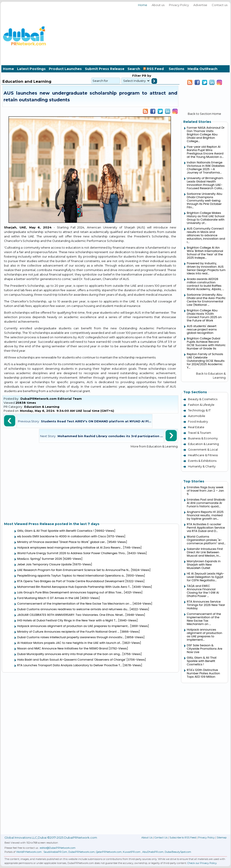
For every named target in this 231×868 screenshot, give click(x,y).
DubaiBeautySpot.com (178, 852)
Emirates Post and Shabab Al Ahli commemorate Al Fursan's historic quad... (206, 503)
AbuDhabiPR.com (153, 852)
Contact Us (161, 838)
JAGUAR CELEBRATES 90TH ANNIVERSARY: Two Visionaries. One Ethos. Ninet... (71, 615)
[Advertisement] (201, 35)
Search (134, 69)
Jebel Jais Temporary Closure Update (44, 564)
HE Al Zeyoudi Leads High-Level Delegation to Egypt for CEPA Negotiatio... (206, 577)
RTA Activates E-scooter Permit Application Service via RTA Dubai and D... (206, 528)
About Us (147, 838)
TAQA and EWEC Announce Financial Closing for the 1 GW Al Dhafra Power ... (203, 591)
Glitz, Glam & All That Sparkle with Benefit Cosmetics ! (56, 531)
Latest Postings (31, 69)
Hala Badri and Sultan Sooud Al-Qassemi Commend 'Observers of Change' (71, 660)
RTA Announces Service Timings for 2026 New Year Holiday (206, 605)
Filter (137, 76)
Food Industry (198, 421)
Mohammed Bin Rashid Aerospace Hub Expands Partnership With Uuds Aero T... (74, 587)
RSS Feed (154, 69)
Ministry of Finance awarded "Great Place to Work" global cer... (62, 542)
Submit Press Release (105, 69)
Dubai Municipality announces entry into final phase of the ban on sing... (69, 654)
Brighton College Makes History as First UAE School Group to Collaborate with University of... (206, 218)
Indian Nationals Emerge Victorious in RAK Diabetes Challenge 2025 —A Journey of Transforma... (206, 167)
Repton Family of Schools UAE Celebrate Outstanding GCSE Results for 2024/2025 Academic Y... (206, 361)
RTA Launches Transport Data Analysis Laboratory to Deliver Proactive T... (70, 665)
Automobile (197, 416)
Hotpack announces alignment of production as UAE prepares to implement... (73, 626)
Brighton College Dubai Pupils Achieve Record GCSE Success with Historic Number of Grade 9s (206, 343)
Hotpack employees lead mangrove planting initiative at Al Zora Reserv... (70, 548)
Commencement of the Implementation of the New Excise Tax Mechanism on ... (75, 604)
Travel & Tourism (200, 433)
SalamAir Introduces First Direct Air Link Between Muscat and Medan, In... (205, 552)
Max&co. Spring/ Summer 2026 (40, 559)
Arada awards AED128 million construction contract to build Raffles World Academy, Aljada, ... (205, 284)
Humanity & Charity (202, 466)
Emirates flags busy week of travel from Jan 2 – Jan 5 (205, 491)
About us (158, 5)
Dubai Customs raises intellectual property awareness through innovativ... (71, 637)
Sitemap (222, 838)
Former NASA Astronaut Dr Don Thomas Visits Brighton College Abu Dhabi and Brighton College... (206, 134)
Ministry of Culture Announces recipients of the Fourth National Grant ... (68, 632)
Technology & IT (199, 410)
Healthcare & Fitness (203, 455)
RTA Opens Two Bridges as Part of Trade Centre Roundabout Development (71, 581)
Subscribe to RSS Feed (183, 838)
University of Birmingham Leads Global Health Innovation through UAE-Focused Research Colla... (205, 183)
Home (143, 5)
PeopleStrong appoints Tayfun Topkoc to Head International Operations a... (71, 576)
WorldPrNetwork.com (29, 852)
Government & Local (203, 449)
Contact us (220, 5)
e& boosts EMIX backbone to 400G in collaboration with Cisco (62, 536)
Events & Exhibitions (202, 461)
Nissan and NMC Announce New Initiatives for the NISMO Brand (63, 648)
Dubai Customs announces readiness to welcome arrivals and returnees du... (73, 609)
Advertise (200, 5)
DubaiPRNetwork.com (82, 852)
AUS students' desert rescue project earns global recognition (202, 329)
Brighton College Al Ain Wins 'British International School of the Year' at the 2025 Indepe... (205, 253)
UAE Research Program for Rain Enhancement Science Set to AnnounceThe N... (74, 570)
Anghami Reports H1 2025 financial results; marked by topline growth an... (205, 515)
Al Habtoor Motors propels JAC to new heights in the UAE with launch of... (69, 643)
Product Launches (65, 69)
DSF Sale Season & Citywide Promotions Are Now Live (205, 649)
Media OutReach (202, 69)
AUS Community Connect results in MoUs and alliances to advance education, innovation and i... (206, 235)
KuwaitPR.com (132, 852)
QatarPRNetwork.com (109, 852)
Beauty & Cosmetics (203, 399)
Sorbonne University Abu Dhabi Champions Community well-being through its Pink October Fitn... (205, 201)
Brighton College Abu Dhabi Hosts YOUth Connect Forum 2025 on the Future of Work (204, 315)
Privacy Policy (179, 5)
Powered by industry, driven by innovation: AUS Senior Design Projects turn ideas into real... (206, 268)
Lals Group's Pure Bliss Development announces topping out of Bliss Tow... (70, 592)
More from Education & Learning (154, 446)
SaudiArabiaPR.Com (55, 852)
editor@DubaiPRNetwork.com (58, 848)
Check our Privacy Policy (202, 863)
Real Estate (196, 427)
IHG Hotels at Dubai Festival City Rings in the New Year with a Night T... (67, 620)
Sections (177, 69)
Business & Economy (203, 438)
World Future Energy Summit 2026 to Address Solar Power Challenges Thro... (72, 553)
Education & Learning (42, 407)
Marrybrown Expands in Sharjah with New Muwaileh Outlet (204, 565)
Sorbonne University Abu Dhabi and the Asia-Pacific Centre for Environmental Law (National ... (206, 300)
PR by (146, 76)
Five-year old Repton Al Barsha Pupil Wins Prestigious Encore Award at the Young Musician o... (205, 152)
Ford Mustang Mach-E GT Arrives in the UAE (48, 598)
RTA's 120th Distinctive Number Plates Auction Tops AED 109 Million (203, 673)
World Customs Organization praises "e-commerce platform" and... (206, 540)
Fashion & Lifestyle (201, 405)
